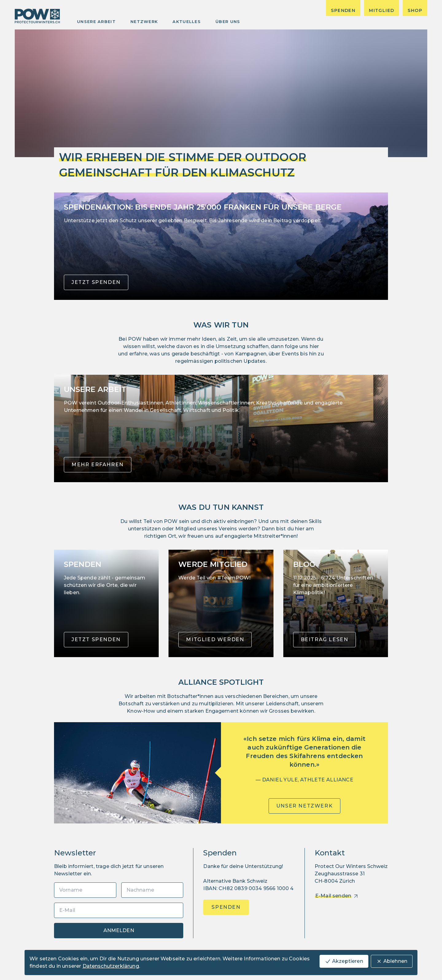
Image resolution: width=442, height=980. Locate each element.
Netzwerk (144, 21)
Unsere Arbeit (96, 21)
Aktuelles (187, 21)
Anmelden (119, 930)
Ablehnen (392, 961)
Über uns (228, 21)
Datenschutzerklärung (111, 966)
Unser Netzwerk (304, 806)
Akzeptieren (344, 961)
